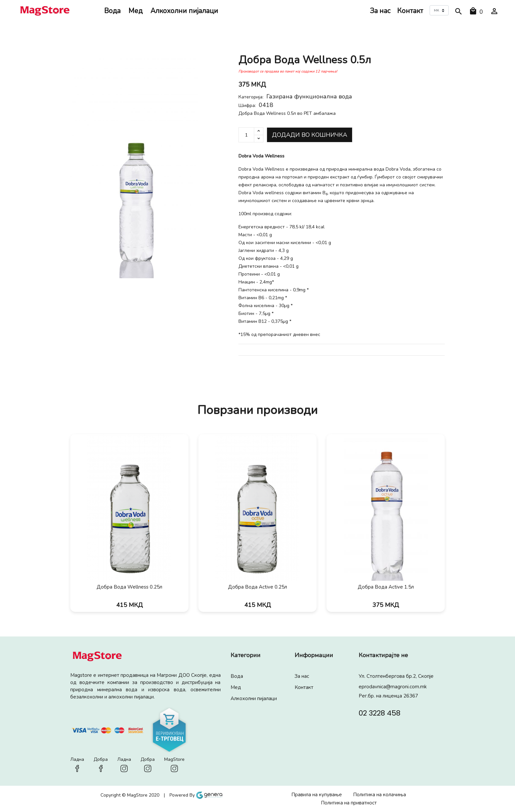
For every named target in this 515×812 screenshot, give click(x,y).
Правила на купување (317, 795)
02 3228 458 (380, 712)
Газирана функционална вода (309, 96)
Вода (112, 11)
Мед (135, 11)
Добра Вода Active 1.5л (386, 587)
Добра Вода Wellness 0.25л (129, 587)
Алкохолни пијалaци (184, 11)
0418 (266, 105)
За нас (380, 11)
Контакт (410, 11)
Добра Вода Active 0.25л (257, 587)
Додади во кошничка (310, 135)
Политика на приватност (349, 803)
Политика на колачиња (380, 795)
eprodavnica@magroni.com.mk (393, 687)
